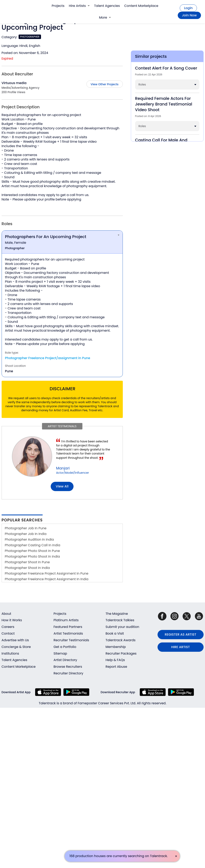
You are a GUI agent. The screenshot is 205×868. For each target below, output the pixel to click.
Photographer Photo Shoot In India (32, 556)
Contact (8, 633)
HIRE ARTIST (181, 647)
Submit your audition (122, 627)
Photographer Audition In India (29, 539)
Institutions (10, 653)
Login (188, 8)
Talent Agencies (107, 6)
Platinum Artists (66, 620)
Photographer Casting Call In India (33, 545)
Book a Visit (115, 633)
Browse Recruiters (68, 667)
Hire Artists (79, 6)
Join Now (189, 15)
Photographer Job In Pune (26, 528)
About (6, 614)
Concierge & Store (16, 647)
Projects (58, 6)
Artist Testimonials (68, 633)
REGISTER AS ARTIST (181, 634)
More (105, 17)
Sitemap (60, 653)
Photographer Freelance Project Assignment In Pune (47, 573)
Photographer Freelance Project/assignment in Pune (48, 358)
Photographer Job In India (26, 534)
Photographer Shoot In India (27, 568)
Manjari (63, 468)
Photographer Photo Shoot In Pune (32, 551)
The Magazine (117, 614)
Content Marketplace (141, 6)
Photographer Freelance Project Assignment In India (47, 579)
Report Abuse (116, 667)
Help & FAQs (115, 660)
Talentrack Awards (121, 640)
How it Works (12, 620)
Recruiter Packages (121, 653)
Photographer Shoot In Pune (27, 562)
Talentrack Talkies (120, 620)
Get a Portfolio (65, 647)
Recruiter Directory (68, 673)
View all (62, 486)
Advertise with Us (15, 640)
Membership (116, 647)
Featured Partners (68, 627)
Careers (8, 627)
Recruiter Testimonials (71, 640)
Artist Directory (65, 660)
